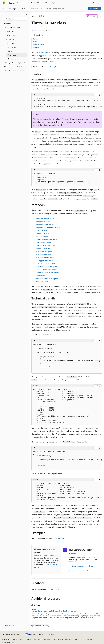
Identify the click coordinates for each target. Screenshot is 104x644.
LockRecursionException (45, 248)
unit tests (61, 538)
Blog (29, 639)
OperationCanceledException (46, 266)
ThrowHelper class (42, 53)
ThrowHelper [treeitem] (12, 55)
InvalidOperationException (45, 245)
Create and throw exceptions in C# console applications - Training (54, 611)
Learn (34, 16)
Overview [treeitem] (7, 24)
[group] (67, 103)
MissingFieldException (44, 251)
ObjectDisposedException (45, 263)
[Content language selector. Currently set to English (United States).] (12, 634)
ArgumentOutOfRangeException (48, 227)
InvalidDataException (43, 242)
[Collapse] (26, 14)
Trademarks (89, 639)
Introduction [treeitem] (10, 31)
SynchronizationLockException (47, 272)
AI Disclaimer (6, 639)
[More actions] (100, 16)
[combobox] (15, 19)
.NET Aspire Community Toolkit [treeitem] (15, 63)
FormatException (42, 236)
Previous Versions (19, 639)
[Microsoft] (4, 3)
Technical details (39, 45)
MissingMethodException (45, 257)
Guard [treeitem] (10, 51)
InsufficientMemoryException (47, 239)
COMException (41, 230)
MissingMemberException (45, 254)
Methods (36, 42)
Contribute (38, 639)
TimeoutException (42, 275)
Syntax (35, 39)
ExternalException (42, 233)
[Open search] (94, 3)
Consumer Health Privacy (61, 639)
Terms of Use (78, 639)
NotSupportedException (45, 260)
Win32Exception (42, 281)
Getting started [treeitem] (11, 35)
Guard (50, 56)
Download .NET (95, 9)
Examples (36, 47)
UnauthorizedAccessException (47, 278)
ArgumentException (43, 221)
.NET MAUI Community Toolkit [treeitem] (14, 71)
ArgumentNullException (45, 224)
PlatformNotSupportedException (48, 269)
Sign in (99, 3)
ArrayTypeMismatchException (47, 218)
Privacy (46, 639)
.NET (40, 16)
